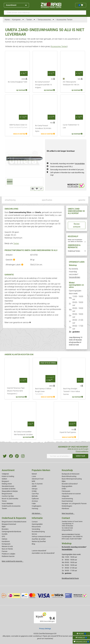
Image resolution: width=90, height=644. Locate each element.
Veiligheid (5, 474)
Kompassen (6, 544)
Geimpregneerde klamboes (11, 532)
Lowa (34, 476)
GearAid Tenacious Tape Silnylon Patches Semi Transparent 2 (16, 391)
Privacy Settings (45, 629)
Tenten (16, 243)
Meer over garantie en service (18, 322)
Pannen (5, 551)
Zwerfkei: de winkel (39, 539)
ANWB (34, 486)
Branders (5, 529)
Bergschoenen (7, 494)
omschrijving (10, 200)
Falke (34, 504)
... (22, 20)
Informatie (37, 518)
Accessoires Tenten (59, 46)
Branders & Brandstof (70, 484)
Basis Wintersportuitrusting (72, 479)
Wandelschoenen (8, 486)
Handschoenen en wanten (71, 494)
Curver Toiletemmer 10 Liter (71, 126)
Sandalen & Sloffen (9, 489)
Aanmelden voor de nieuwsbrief (43, 553)
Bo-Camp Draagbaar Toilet (18, 82)
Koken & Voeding (8, 476)
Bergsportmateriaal (9, 524)
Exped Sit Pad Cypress (68, 432)
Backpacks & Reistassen (71, 474)
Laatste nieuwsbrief (39, 551)
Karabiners (6, 541)
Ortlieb (34, 491)
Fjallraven (35, 499)
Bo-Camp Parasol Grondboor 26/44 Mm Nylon (43, 128)
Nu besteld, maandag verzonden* (67, 164)
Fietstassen (66, 491)
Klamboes (65, 508)
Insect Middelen (7, 504)
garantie (82, 200)
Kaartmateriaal (67, 501)
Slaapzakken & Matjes (10, 491)
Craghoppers (37, 506)
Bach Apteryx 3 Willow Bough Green (45, 392)
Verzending (36, 529)
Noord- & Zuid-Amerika (10, 499)
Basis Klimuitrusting (69, 476)
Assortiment (16, 5)
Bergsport (5, 481)
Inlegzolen (65, 496)
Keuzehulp (67, 470)
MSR (33, 481)
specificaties (47, 200)
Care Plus (35, 494)
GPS (3, 536)
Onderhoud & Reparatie (14, 518)
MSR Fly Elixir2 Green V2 (18, 126)
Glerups (35, 489)
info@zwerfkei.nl (75, 342)
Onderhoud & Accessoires (11, 506)
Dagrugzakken (67, 486)
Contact (35, 522)
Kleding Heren (7, 484)
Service (34, 534)
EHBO (64, 489)
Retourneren (36, 527)
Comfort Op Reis (8, 496)
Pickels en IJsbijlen (8, 554)
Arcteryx (35, 501)
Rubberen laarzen (8, 556)
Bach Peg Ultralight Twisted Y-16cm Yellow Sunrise (72, 391)
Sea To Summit (37, 484)
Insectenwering (67, 499)
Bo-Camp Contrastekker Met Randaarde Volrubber (23, 433)
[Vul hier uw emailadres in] (60, 456)
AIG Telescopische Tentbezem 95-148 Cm (71, 83)
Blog (33, 544)
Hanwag (35, 508)
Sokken (4, 479)
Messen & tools (7, 546)
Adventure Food (38, 479)
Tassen (4, 508)
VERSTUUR (80, 456)
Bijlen (64, 481)
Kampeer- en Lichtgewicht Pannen (74, 504)
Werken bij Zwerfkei (39, 541)
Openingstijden (37, 524)
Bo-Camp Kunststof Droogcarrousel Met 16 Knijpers (43, 85)
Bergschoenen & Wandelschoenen (14, 522)
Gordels (5, 534)
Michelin (35, 496)
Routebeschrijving (38, 532)
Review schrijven (77, 225)
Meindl (34, 474)
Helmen (5, 539)
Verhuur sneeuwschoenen (41, 536)
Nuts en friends (7, 549)
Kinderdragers (67, 506)
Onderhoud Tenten (74, 251)
